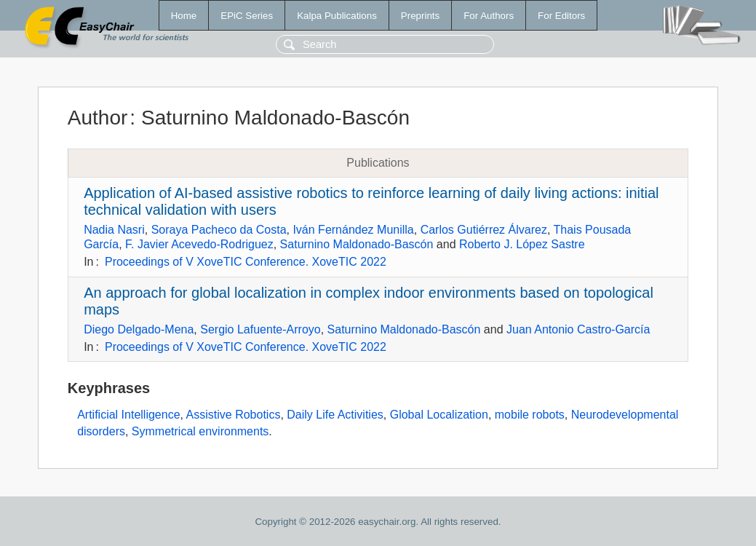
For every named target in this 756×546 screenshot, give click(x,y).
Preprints (420, 16)
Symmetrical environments (200, 431)
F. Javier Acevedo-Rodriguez (199, 244)
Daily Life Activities (335, 415)
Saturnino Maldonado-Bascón (357, 244)
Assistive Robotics (234, 415)
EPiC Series (247, 16)
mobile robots (530, 415)
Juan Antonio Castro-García (578, 329)
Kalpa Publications (337, 16)
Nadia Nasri (114, 230)
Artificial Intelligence (128, 415)
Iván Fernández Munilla (353, 230)
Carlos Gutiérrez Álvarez (484, 230)
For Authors (489, 16)
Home (184, 16)
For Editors (561, 16)
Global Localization (439, 415)
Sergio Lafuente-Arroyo (260, 329)
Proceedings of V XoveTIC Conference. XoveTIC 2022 (246, 262)
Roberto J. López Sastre (522, 244)
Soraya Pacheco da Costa (219, 230)
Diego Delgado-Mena (139, 329)
